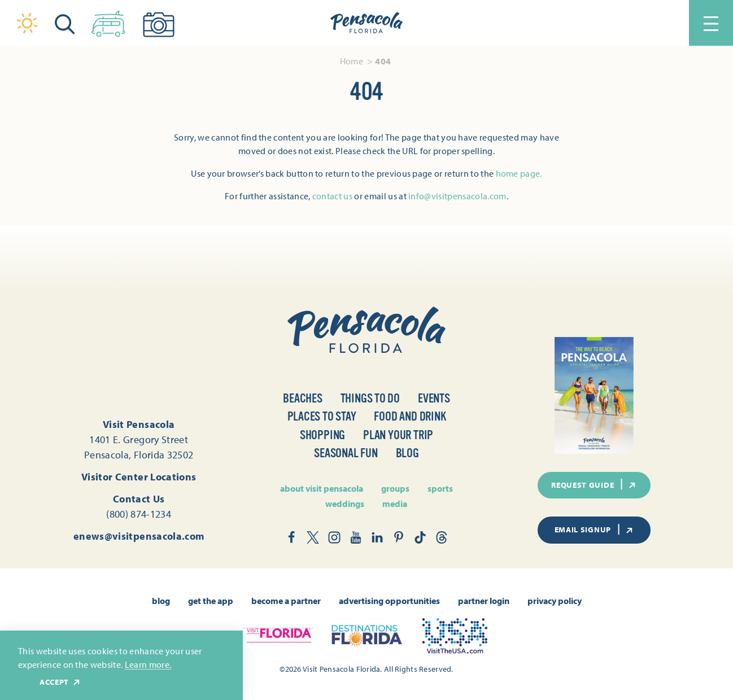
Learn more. (148, 664)
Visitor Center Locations (139, 477)
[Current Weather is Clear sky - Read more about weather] (27, 23)
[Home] (366, 23)
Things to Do (370, 398)
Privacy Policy (555, 601)
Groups (395, 488)
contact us (332, 196)
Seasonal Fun (346, 453)
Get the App (211, 601)
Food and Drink (410, 416)
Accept (60, 682)
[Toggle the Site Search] (65, 23)
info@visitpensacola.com (457, 196)
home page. (519, 173)
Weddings (345, 504)
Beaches (302, 398)
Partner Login (484, 601)
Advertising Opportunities (389, 601)
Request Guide (594, 484)
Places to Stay (322, 416)
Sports (440, 488)
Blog (407, 453)
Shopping (322, 435)
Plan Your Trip (398, 435)
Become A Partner (286, 601)
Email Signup (595, 530)
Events (434, 398)
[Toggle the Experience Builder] (108, 21)
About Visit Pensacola (322, 488)
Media (395, 504)
